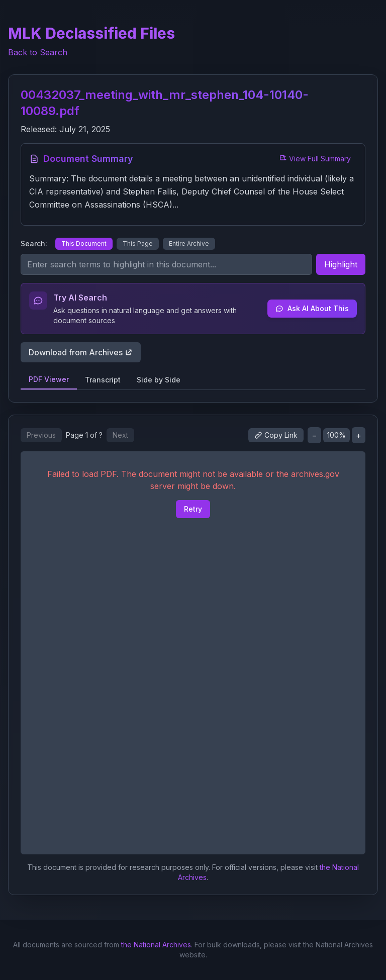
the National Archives (156, 945)
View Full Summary (315, 159)
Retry (193, 509)
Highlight (341, 264)
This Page (138, 243)
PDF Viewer (49, 379)
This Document (84, 243)
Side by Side (159, 380)
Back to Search (38, 52)
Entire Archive (189, 243)
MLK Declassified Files (91, 33)
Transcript (103, 380)
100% (336, 435)
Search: (34, 243)
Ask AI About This (312, 308)
